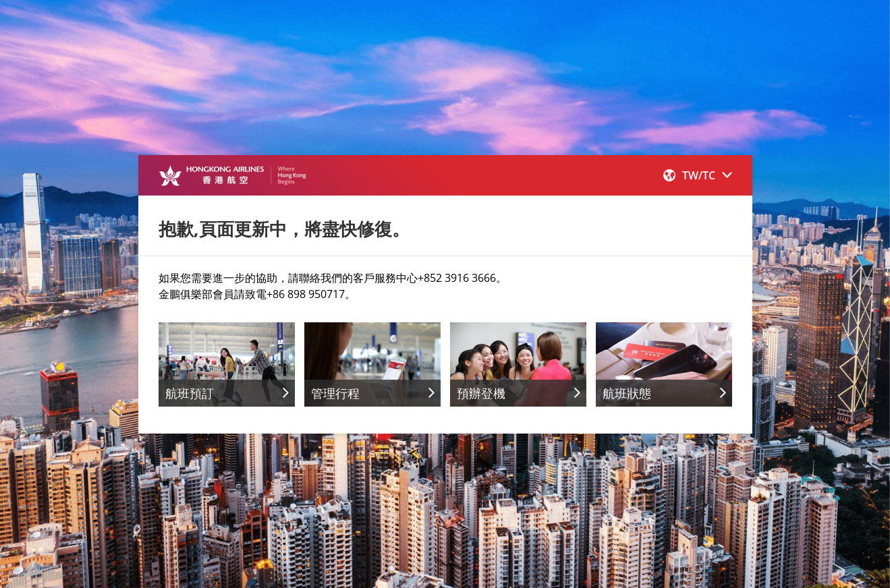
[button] (698, 175)
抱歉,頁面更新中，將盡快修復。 (284, 229)
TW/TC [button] (698, 175)
